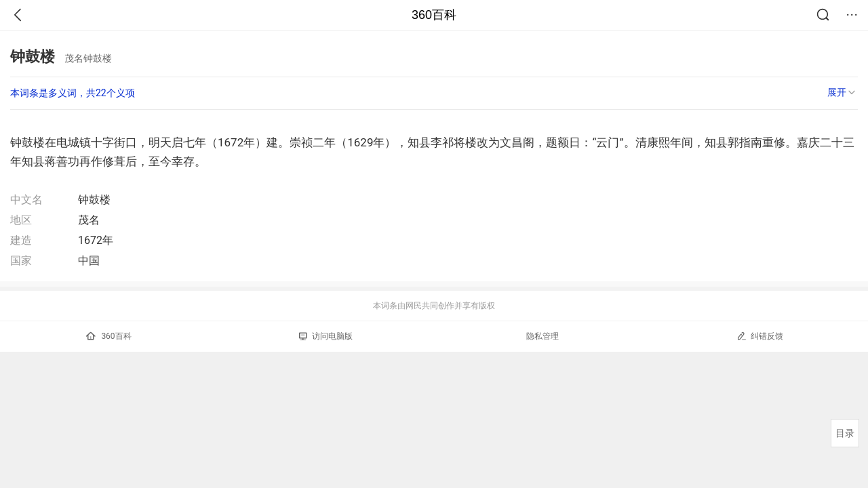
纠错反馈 (760, 336)
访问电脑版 (326, 336)
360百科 (434, 15)
